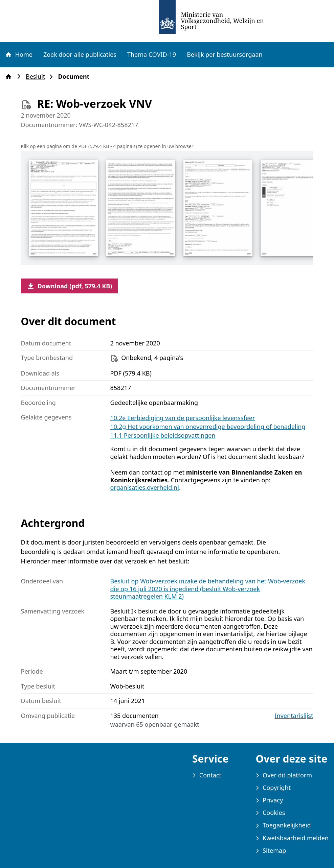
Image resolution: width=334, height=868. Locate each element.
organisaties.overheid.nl (145, 487)
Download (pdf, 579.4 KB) (70, 286)
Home (19, 54)
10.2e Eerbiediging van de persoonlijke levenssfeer (183, 418)
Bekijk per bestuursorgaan (225, 54)
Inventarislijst (294, 716)
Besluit (37, 77)
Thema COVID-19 (152, 54)
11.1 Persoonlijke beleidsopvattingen (163, 435)
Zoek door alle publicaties (80, 54)
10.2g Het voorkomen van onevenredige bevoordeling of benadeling (208, 427)
